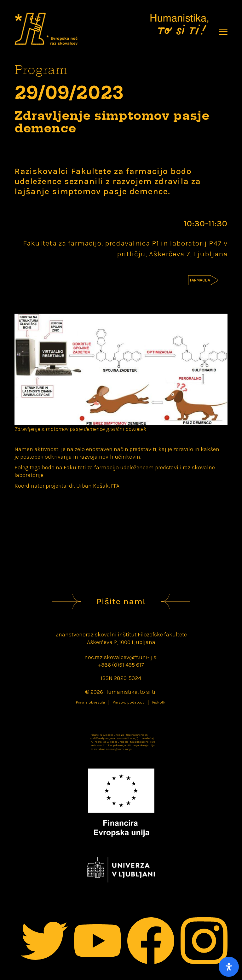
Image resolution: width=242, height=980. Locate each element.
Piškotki (159, 702)
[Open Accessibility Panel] (229, 967)
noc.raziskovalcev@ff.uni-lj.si (121, 657)
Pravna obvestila (90, 702)
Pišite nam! (121, 601)
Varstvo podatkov (129, 702)
